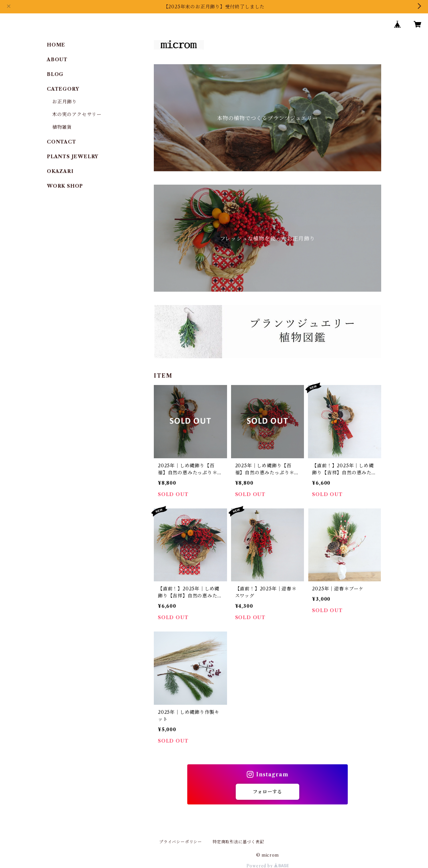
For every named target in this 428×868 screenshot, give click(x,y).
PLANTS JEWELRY (73, 157)
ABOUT (57, 60)
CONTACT (62, 142)
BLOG (55, 74)
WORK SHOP (65, 186)
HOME (56, 45)
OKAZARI (60, 171)
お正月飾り (65, 102)
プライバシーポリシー (181, 842)
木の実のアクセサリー (77, 114)
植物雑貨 (62, 127)
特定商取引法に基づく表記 (238, 842)
